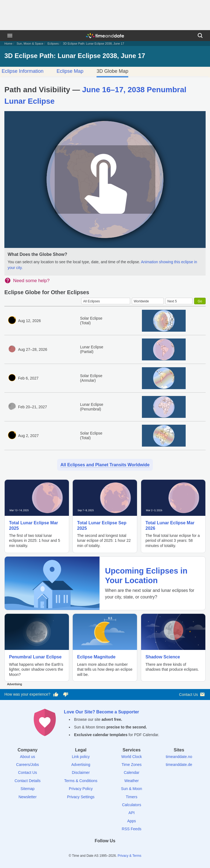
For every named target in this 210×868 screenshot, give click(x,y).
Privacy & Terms (129, 856)
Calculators (132, 805)
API (132, 813)
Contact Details (27, 781)
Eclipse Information (23, 71)
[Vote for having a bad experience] (66, 695)
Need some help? (31, 281)
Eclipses (53, 44)
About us (27, 757)
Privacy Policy (81, 789)
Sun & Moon (132, 789)
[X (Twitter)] (96, 851)
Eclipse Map (70, 71)
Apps (132, 821)
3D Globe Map (112, 71)
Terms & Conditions (81, 781)
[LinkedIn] (105, 851)
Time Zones (131, 765)
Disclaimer (81, 772)
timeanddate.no (179, 757)
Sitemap (27, 789)
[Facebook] (86, 851)
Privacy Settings (81, 797)
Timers (132, 797)
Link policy (81, 757)
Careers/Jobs (27, 765)
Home (8, 44)
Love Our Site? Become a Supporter (102, 712)
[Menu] (10, 36)
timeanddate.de (179, 765)
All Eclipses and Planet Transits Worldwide (105, 465)
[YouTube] (124, 851)
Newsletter (28, 797)
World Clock (132, 757)
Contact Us (192, 694)
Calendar (132, 772)
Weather (132, 781)
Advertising (81, 765)
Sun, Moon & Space (30, 44)
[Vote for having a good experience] (56, 695)
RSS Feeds (132, 829)
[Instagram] (114, 851)
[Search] (200, 36)
